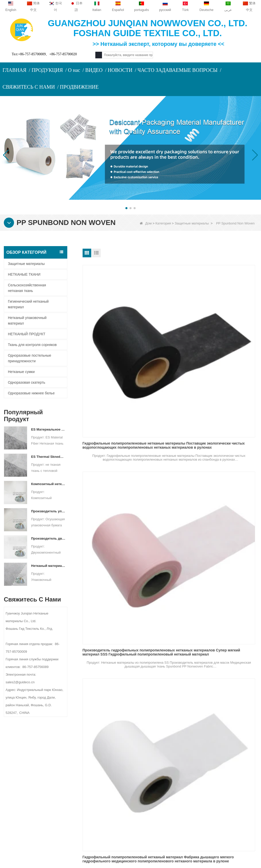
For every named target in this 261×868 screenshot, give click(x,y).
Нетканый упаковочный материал (27, 321)
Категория (163, 223)
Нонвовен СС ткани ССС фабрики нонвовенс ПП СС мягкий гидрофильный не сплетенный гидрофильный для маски (108, 505)
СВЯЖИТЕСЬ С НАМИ (29, 87)
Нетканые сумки (21, 372)
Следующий (192, 637)
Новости (18, 785)
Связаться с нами (28, 775)
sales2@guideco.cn (91, 802)
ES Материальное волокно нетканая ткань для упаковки (48, 429)
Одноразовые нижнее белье (31, 393)
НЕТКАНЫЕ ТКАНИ (24, 274)
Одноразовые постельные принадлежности (30, 358)
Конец (212, 637)
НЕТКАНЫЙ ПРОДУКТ (27, 334)
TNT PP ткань (214, 592)
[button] (126, 208)
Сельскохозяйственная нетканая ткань (27, 288)
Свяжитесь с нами (90, 754)
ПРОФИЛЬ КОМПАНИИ (29, 765)
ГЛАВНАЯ (15, 70)
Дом (146, 223)
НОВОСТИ (120, 70)
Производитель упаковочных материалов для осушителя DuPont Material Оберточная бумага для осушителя (48, 511)
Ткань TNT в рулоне (220, 503)
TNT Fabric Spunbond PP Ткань (110, 592)
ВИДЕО (94, 70)
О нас (74, 70)
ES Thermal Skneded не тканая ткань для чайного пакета (48, 457)
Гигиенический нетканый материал (28, 304)
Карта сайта (22, 795)
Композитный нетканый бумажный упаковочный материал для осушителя (48, 484)
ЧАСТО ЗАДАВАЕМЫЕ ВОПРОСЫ (177, 70)
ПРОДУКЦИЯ (47, 70)
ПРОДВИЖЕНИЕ (79, 87)
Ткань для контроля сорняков (32, 345)
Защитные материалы (192, 223)
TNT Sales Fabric (157, 592)
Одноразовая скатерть (27, 382)
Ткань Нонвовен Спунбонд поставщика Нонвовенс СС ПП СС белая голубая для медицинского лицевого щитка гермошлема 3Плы (170, 417)
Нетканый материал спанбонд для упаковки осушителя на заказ (48, 566)
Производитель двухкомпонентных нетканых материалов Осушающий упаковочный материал (48, 538)
